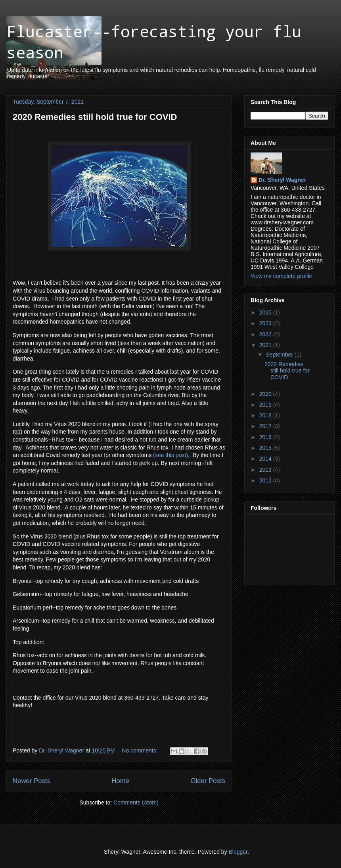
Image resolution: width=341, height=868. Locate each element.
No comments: (140, 750)
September (280, 355)
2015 (266, 448)
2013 (266, 470)
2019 (266, 405)
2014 (266, 459)
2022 (266, 334)
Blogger (238, 852)
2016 (266, 437)
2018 (266, 415)
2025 (266, 312)
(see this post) (170, 455)
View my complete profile (281, 276)
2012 (266, 480)
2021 (266, 345)
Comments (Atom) (136, 802)
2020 (266, 394)
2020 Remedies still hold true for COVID (95, 117)
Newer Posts (32, 781)
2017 (266, 426)
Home (120, 781)
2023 (266, 323)
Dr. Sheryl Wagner (282, 180)
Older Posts (208, 781)
